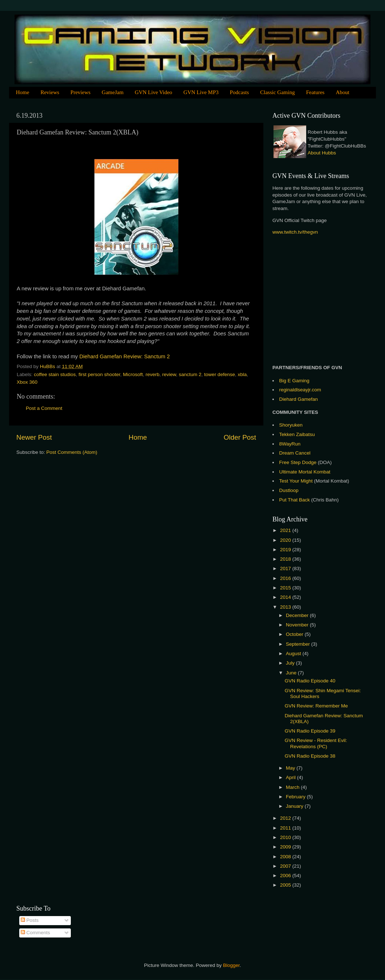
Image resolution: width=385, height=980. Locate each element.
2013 (286, 607)
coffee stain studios (55, 374)
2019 (286, 550)
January (295, 806)
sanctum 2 (190, 374)
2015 (286, 588)
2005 (286, 885)
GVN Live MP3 (201, 92)
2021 (286, 530)
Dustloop (289, 490)
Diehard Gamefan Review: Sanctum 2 (124, 356)
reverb (153, 374)
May (291, 768)
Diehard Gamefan (299, 399)
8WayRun (290, 444)
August (294, 654)
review (169, 374)
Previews (80, 92)
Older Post (240, 437)
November (298, 625)
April (291, 777)
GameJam (113, 92)
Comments (35, 933)
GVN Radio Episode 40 (310, 681)
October (295, 634)
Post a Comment (44, 408)
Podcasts (240, 92)
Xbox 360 (27, 382)
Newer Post (34, 437)
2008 (286, 857)
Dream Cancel (295, 453)
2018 (286, 559)
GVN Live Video (153, 92)
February (296, 797)
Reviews (50, 92)
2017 (286, 568)
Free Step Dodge (298, 462)
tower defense (220, 374)
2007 (286, 866)
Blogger (231, 965)
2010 (286, 837)
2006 (286, 876)
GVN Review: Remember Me (316, 706)
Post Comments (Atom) (72, 452)
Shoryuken (291, 425)
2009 (286, 847)
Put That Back (295, 500)
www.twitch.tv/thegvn (295, 232)
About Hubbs (322, 153)
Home (23, 92)
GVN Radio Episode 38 (310, 756)
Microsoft (133, 374)
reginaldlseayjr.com (300, 390)
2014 (286, 597)
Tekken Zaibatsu (297, 434)
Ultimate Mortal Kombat (305, 472)
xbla (242, 374)
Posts (30, 920)
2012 (286, 818)
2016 (286, 578)
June (292, 673)
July (291, 663)
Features (315, 92)
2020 (286, 540)
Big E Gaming (294, 381)
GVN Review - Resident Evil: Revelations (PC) (316, 743)
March (293, 787)
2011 (286, 828)
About (343, 92)
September (299, 644)
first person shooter (99, 374)
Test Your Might (296, 481)
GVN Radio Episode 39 (310, 731)
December (298, 615)
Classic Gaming (277, 92)
